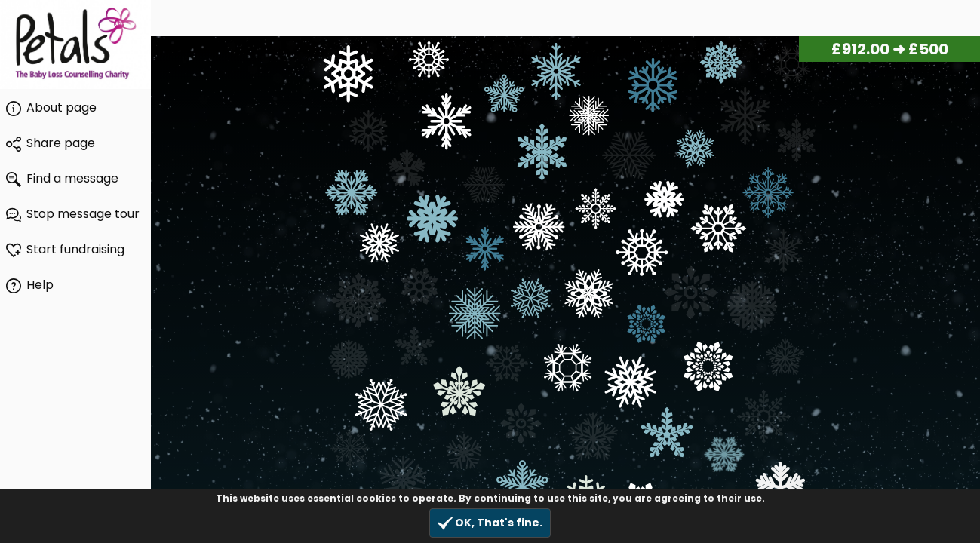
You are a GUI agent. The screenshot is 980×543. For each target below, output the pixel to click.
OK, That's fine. (490, 523)
